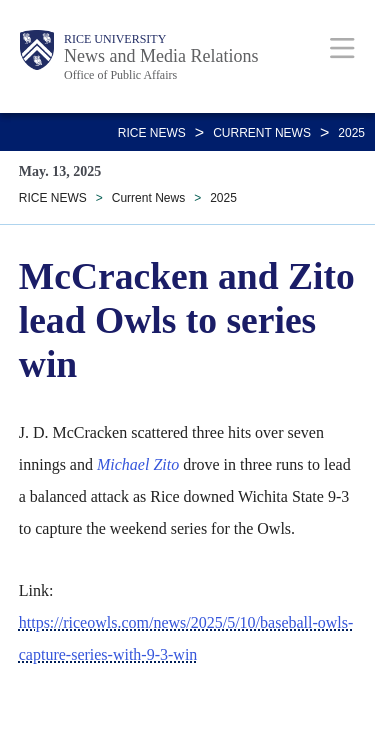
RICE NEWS (152, 133)
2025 (351, 133)
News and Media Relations (161, 56)
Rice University (115, 39)
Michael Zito (138, 464)
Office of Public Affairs (120, 75)
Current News (262, 133)
